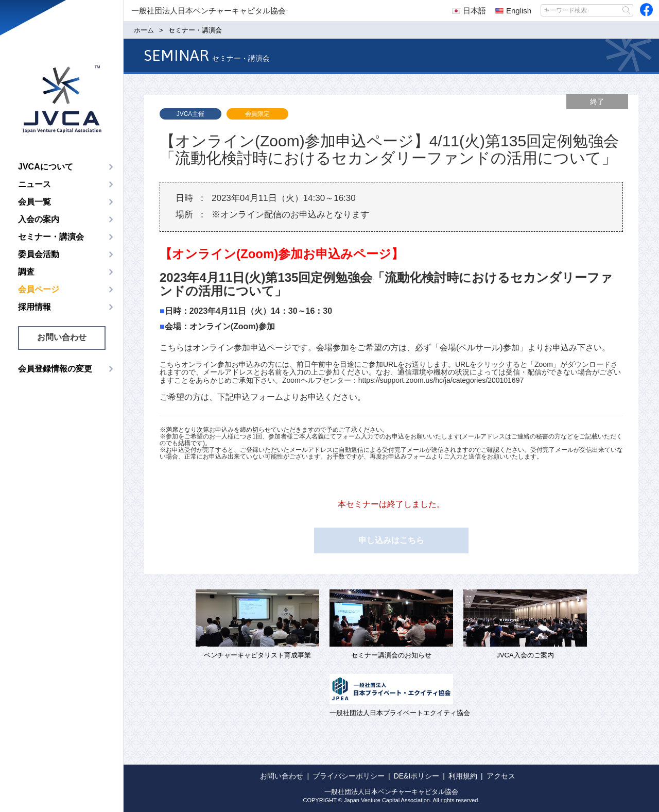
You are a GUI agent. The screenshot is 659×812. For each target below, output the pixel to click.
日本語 (469, 11)
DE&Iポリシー (417, 776)
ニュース (34, 184)
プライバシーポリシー (349, 776)
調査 (26, 272)
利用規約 (463, 776)
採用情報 (34, 307)
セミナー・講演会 (51, 237)
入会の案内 (39, 219)
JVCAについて (46, 167)
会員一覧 (34, 202)
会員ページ (39, 289)
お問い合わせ (62, 337)
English (513, 11)
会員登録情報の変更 (55, 369)
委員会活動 (39, 254)
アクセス (501, 776)
